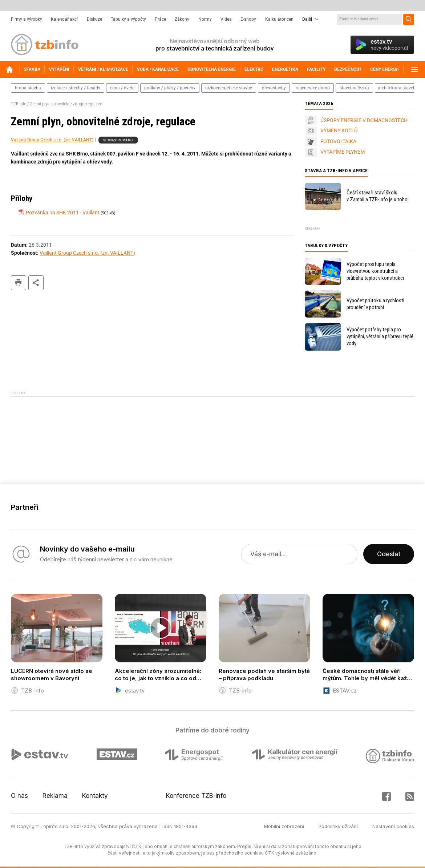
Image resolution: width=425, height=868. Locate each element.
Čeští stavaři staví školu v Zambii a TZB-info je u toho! (378, 196)
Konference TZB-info (196, 796)
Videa (226, 19)
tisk (19, 283)
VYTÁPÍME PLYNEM (343, 152)
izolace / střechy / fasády (76, 88)
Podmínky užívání (338, 826)
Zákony (182, 19)
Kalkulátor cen (279, 19)
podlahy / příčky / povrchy (170, 88)
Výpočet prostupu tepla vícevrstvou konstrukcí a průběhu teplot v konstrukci (375, 271)
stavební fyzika (354, 88)
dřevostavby (274, 88)
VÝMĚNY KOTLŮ (339, 130)
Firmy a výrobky (27, 19)
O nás (19, 796)
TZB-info (19, 104)
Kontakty (95, 796)
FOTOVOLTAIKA (338, 141)
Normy (205, 19)
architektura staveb (397, 88)
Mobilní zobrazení (284, 826)
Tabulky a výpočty (128, 19)
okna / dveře (122, 88)
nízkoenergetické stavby (229, 88)
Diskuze (94, 19)
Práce (160, 19)
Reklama (55, 796)
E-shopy (248, 19)
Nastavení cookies (393, 826)
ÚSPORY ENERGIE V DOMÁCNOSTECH (364, 120)
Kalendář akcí (64, 19)
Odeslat (389, 554)
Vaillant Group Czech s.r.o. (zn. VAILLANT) (52, 140)
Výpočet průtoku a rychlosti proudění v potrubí (375, 304)
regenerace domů (313, 88)
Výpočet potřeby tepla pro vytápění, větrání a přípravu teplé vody (380, 336)
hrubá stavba (28, 88)
